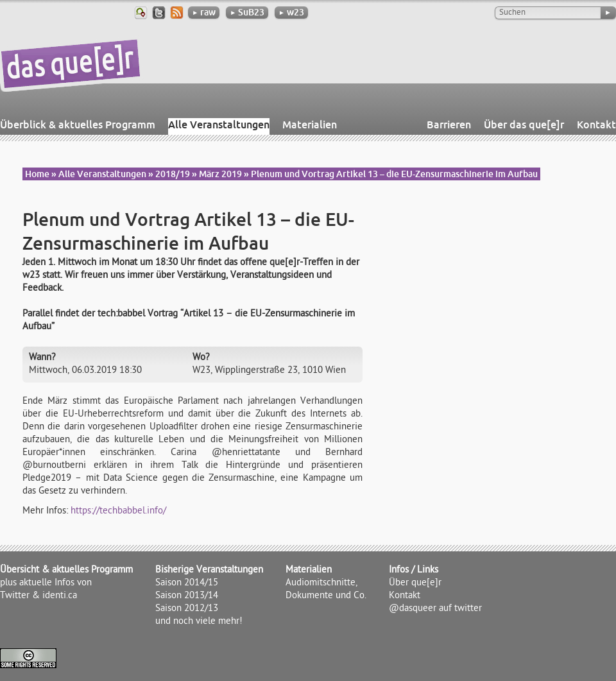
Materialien (310, 125)
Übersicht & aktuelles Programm (66, 571)
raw (204, 12)
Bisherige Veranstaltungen (209, 571)
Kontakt (596, 125)
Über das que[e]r (524, 125)
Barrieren (449, 125)
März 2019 (220, 174)
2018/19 (173, 174)
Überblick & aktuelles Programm (78, 125)
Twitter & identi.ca (38, 596)
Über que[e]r (415, 583)
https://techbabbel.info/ (118, 512)
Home (37, 174)
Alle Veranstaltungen (219, 125)
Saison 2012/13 (187, 609)
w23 (291, 12)
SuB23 (247, 12)
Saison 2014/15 (187, 583)
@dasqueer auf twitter (435, 609)
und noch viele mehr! (199, 622)
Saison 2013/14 (187, 596)
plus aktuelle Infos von (46, 583)
